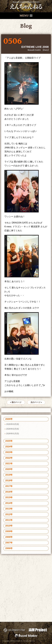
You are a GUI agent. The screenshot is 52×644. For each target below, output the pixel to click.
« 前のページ (16, 402)
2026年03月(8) (12, 424)
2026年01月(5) (12, 434)
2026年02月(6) (12, 429)
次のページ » (36, 402)
